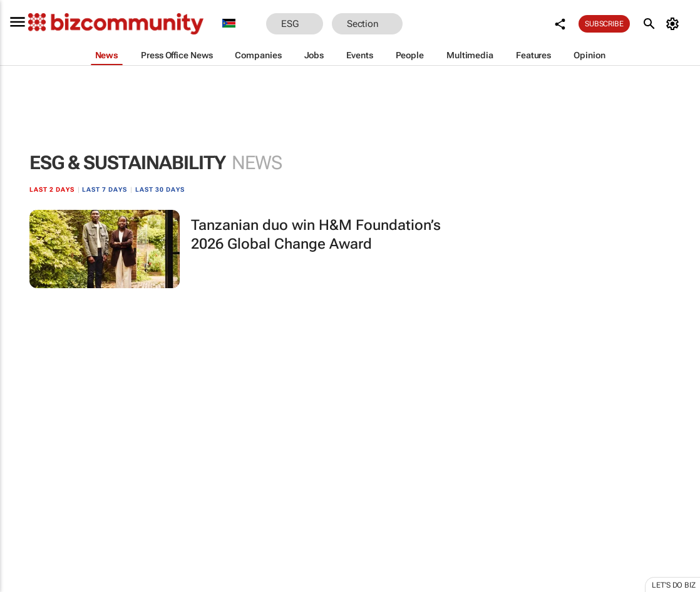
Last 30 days (160, 190)
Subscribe (604, 24)
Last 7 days (105, 190)
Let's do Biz (674, 585)
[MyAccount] (675, 24)
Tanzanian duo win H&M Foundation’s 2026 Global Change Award (316, 235)
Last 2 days (52, 190)
